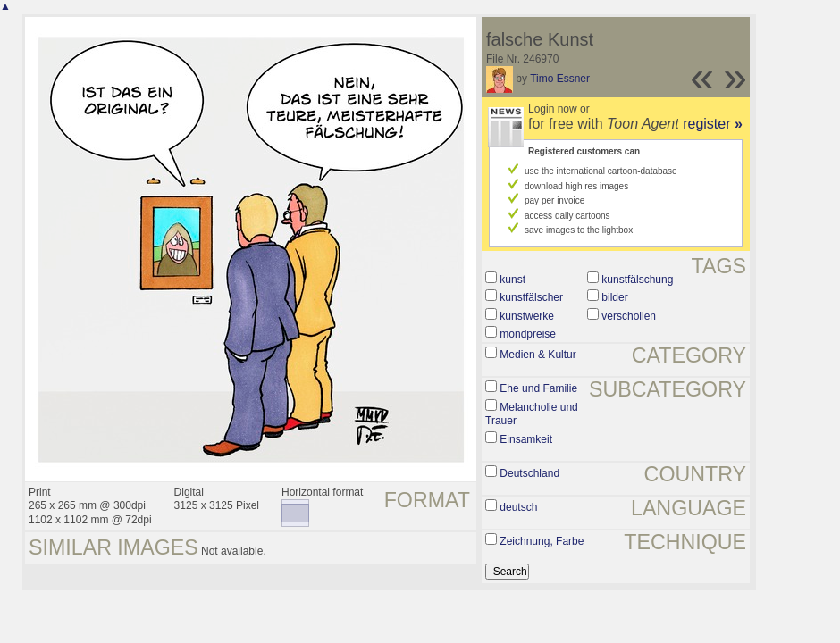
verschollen (629, 316)
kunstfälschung (637, 280)
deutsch (518, 507)
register (713, 124)
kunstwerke (527, 316)
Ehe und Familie (538, 388)
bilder (614, 297)
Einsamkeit (526, 439)
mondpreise (528, 334)
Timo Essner (560, 79)
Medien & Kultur (538, 355)
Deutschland (529, 473)
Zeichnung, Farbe (542, 541)
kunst (512, 280)
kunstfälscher (531, 297)
